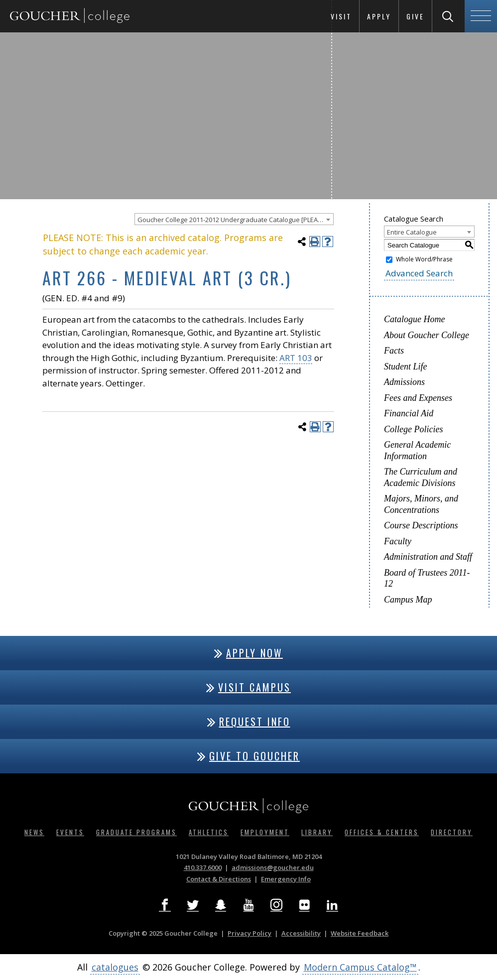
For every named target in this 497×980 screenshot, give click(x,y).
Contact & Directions (219, 879)
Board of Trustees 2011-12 (427, 578)
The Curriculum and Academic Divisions (421, 477)
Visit (341, 16)
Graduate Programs (136, 832)
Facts (394, 351)
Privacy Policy (249, 933)
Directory (452, 832)
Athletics (209, 832)
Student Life (406, 367)
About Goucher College (427, 335)
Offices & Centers (382, 832)
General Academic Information (417, 450)
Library (317, 832)
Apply (379, 16)
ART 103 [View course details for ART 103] (296, 358)
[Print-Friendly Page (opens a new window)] (315, 242)
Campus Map (408, 600)
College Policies (413, 429)
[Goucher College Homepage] (70, 16)
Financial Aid (409, 413)
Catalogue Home (414, 319)
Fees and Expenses (418, 398)
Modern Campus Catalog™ (360, 967)
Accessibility (301, 933)
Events (70, 832)
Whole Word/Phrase (424, 259)
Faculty (398, 541)
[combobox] (234, 219)
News (34, 832)
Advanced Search (419, 273)
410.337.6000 (203, 867)
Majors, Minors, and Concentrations (421, 504)
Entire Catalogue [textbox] (412, 232)
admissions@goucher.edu (273, 867)
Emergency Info (286, 879)
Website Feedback (360, 933)
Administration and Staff (428, 557)
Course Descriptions (421, 525)
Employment (265, 832)
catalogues (115, 967)
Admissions (404, 382)
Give (415, 16)
